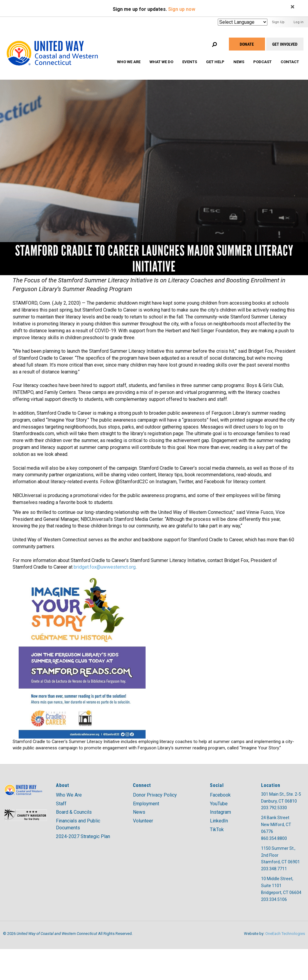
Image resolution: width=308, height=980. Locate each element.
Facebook (220, 795)
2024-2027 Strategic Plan (83, 836)
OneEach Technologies (285, 934)
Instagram (220, 812)
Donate (247, 44)
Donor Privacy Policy (155, 795)
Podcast (262, 62)
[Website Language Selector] (243, 22)
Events (190, 62)
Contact (290, 62)
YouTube (219, 804)
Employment (146, 804)
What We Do (161, 62)
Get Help (215, 62)
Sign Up (278, 22)
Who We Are (129, 62)
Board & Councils (74, 812)
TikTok (217, 829)
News (239, 62)
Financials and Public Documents (78, 824)
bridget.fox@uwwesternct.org (105, 567)
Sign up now (182, 9)
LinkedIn (219, 821)
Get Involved (285, 44)
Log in (299, 22)
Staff (61, 804)
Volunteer (143, 821)
